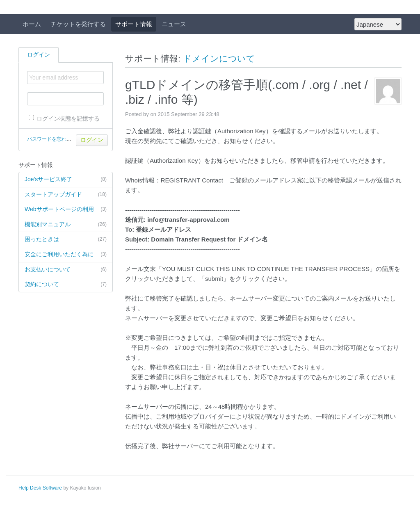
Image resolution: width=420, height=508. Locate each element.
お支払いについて (66, 270)
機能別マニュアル (66, 225)
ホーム (32, 24)
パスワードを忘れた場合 (54, 139)
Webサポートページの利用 (66, 210)
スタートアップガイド (66, 195)
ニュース (174, 24)
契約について (66, 285)
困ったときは (66, 239)
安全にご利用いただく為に (66, 255)
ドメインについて (219, 58)
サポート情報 (134, 24)
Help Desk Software (40, 488)
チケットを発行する (78, 24)
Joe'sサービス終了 (66, 180)
